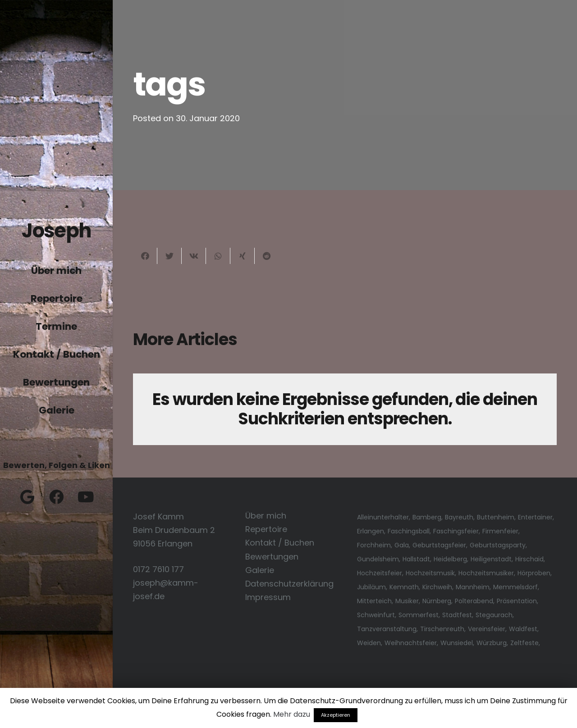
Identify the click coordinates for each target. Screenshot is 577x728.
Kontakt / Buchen (280, 543)
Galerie (260, 570)
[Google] (27, 497)
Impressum (268, 597)
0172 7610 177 (158, 569)
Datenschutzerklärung (289, 584)
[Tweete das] (169, 256)
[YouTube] (85, 497)
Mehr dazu (292, 714)
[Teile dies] (145, 256)
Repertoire (266, 529)
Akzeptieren (336, 715)
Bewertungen (272, 557)
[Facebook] (57, 497)
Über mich (266, 516)
